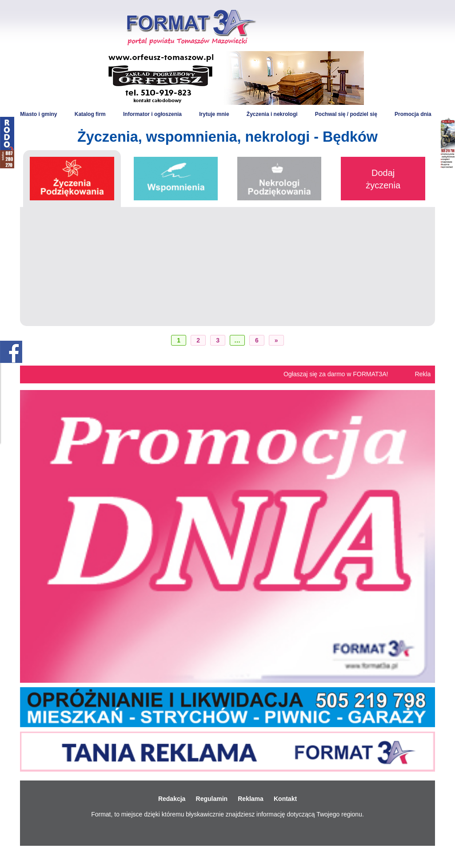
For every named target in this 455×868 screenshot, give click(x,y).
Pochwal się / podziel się (346, 114)
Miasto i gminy (38, 114)
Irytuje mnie (214, 114)
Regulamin (212, 799)
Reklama (251, 799)
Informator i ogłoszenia (152, 114)
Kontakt (285, 799)
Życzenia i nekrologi (272, 114)
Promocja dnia (413, 114)
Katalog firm (90, 114)
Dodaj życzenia (383, 179)
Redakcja (172, 799)
